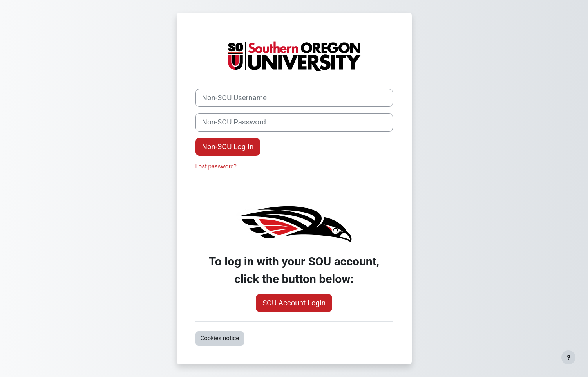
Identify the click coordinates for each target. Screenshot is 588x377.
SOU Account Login (294, 303)
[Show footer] (568, 357)
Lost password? (216, 166)
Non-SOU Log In (228, 147)
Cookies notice (220, 338)
